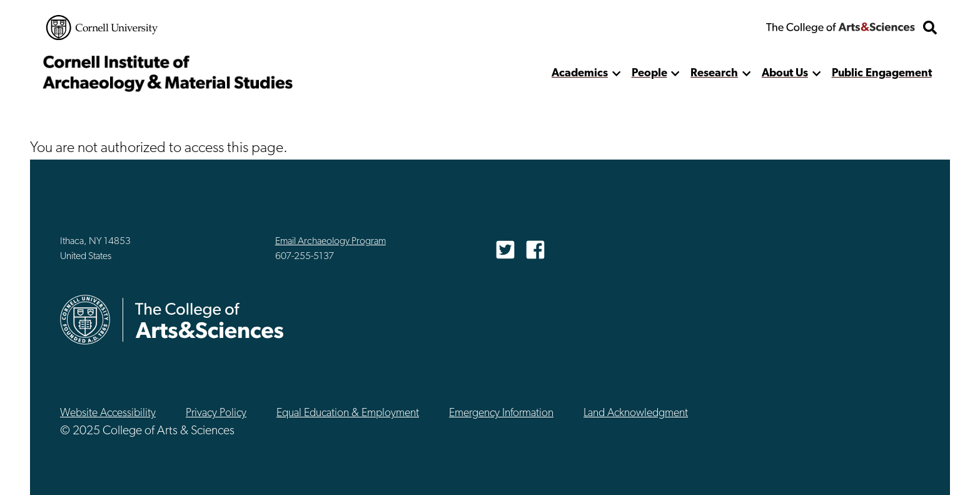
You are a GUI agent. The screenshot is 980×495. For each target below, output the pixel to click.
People (649, 74)
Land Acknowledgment (636, 413)
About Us (785, 74)
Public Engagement (882, 74)
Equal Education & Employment (348, 413)
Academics (580, 74)
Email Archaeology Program (331, 242)
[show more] (616, 74)
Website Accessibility (108, 413)
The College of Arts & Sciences (841, 28)
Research (714, 74)
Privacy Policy (216, 413)
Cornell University (102, 28)
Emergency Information (501, 413)
